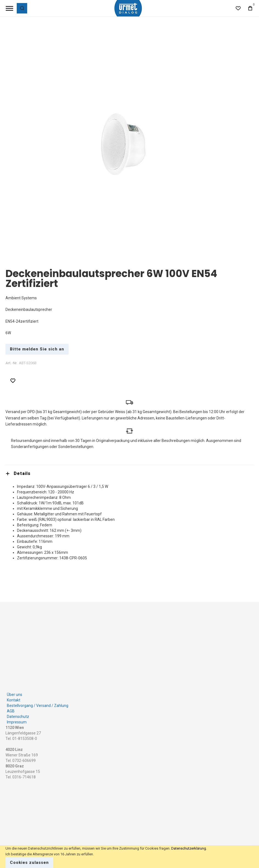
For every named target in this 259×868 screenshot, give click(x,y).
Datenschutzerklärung (189, 848)
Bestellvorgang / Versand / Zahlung (38, 704)
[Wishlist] (238, 8)
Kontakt (14, 699)
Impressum (17, 721)
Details (22, 473)
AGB (11, 710)
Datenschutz (18, 715)
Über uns (15, 693)
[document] (129, 857)
